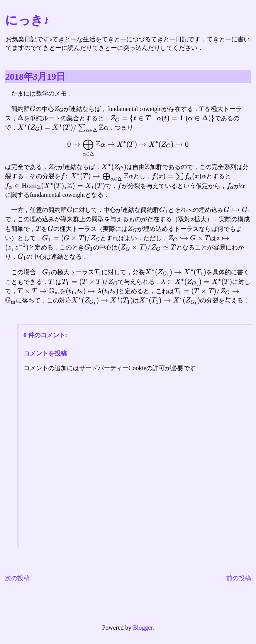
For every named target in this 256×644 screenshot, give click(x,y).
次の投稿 (17, 578)
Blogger (143, 628)
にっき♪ (27, 20)
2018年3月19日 (35, 77)
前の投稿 (239, 578)
